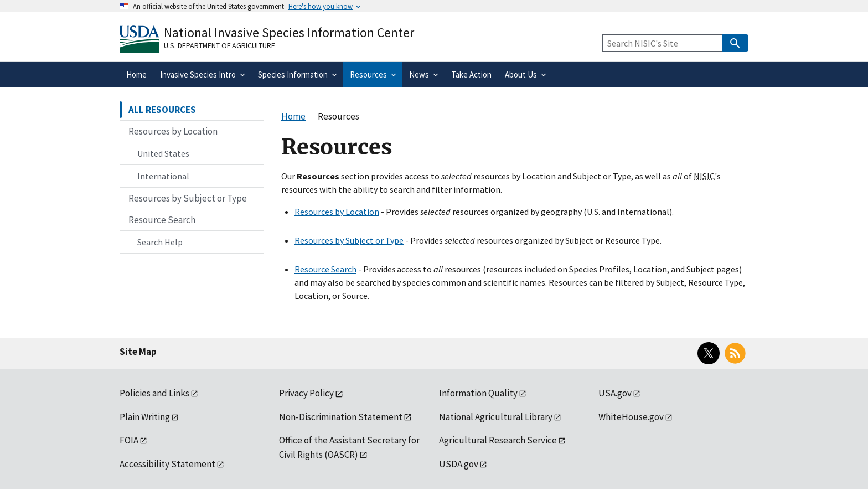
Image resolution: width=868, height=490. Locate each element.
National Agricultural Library (496, 417)
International (163, 176)
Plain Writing (145, 417)
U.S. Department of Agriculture (219, 45)
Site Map (138, 352)
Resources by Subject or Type (349, 240)
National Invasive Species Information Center (289, 32)
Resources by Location (337, 212)
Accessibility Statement (167, 464)
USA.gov (615, 393)
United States (163, 153)
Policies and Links (154, 393)
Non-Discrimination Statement (341, 417)
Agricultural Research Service (498, 440)
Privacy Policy (306, 393)
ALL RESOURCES (162, 110)
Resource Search (325, 269)
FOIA (129, 440)
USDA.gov (459, 464)
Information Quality (478, 393)
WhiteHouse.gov (631, 417)
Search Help (160, 242)
